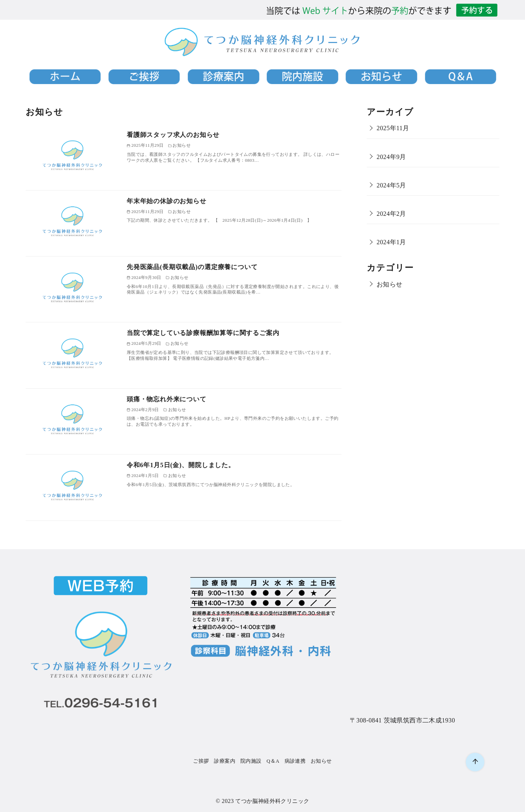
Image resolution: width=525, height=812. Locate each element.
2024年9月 (391, 157)
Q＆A (273, 761)
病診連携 (295, 761)
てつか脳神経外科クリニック (272, 801)
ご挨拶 (201, 761)
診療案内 (225, 761)
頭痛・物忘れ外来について (167, 399)
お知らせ (390, 284)
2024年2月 (391, 214)
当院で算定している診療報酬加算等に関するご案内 (203, 333)
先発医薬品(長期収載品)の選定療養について (192, 267)
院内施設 (251, 761)
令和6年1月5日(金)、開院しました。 (181, 465)
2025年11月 (393, 128)
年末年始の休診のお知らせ (167, 201)
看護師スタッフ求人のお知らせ (173, 135)
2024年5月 (391, 185)
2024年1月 (391, 242)
